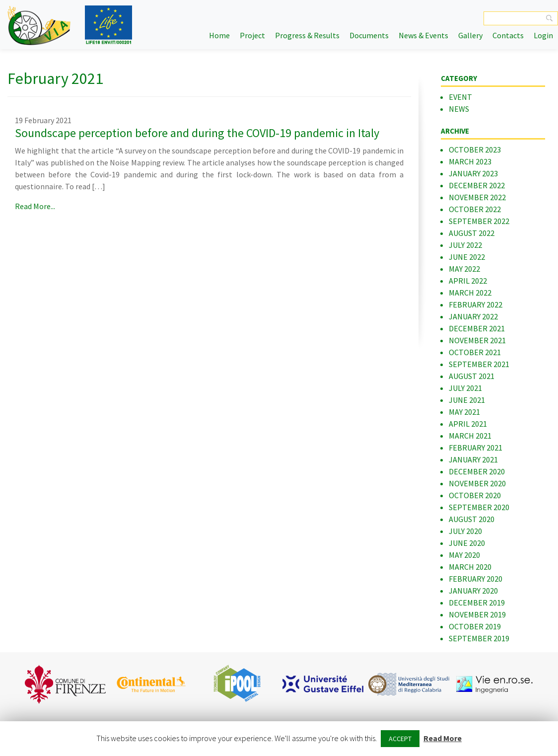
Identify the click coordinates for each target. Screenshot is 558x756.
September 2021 (479, 364)
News (459, 109)
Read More (443, 738)
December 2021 (477, 328)
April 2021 (468, 424)
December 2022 (477, 185)
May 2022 (464, 269)
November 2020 (477, 483)
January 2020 (473, 591)
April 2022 (468, 281)
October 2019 (475, 626)
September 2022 (479, 221)
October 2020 (475, 495)
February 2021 (476, 448)
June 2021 (467, 400)
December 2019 (477, 603)
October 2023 (475, 150)
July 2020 (465, 531)
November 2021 (477, 340)
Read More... (35, 206)
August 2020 (472, 519)
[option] (65, 684)
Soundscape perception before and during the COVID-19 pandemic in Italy (197, 133)
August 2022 (472, 233)
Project (252, 35)
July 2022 (465, 245)
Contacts (508, 35)
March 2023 (470, 161)
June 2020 (467, 543)
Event (460, 97)
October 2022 (475, 209)
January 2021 (473, 459)
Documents (369, 35)
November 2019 (477, 614)
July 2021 (465, 388)
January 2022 (473, 316)
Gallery (470, 35)
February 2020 (476, 579)
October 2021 (475, 352)
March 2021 (470, 436)
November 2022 (477, 197)
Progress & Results (307, 35)
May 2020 (464, 555)
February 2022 (476, 304)
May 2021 (464, 412)
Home (219, 35)
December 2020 (477, 471)
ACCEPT (400, 739)
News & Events (423, 35)
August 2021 (472, 376)
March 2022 (470, 293)
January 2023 (473, 173)
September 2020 (479, 507)
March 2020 (470, 567)
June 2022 (467, 257)
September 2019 (479, 638)
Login (543, 35)
